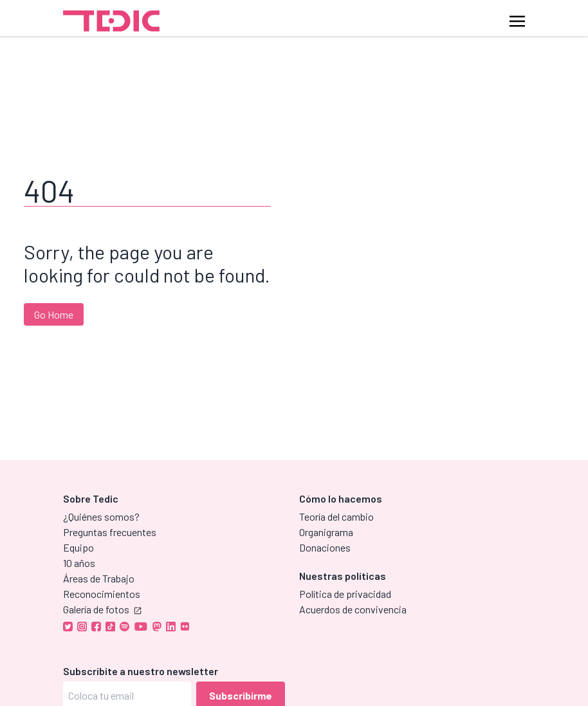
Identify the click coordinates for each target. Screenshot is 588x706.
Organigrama (326, 532)
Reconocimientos (102, 594)
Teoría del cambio (336, 516)
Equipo (78, 547)
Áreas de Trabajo (99, 578)
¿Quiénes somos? (101, 516)
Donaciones (325, 547)
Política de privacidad (345, 594)
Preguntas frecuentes (110, 532)
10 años (79, 563)
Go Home (54, 314)
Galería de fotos (102, 609)
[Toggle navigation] (517, 20)
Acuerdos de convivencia (353, 609)
